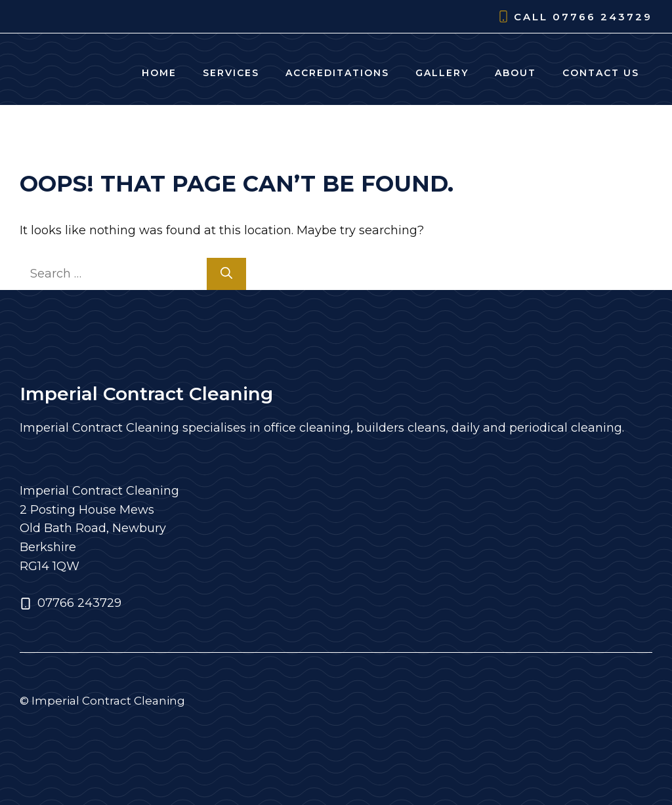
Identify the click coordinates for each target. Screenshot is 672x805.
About (515, 73)
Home (159, 73)
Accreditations (337, 73)
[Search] (226, 274)
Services (231, 73)
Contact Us (601, 73)
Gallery (442, 73)
